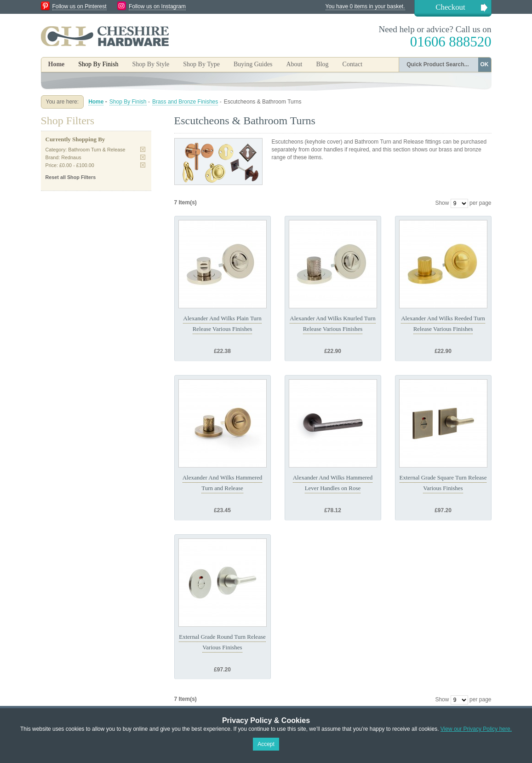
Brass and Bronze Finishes (185, 102)
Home (57, 64)
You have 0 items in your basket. (365, 6)
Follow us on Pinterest (80, 6)
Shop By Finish (128, 102)
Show (442, 203)
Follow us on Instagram (157, 6)
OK (485, 64)
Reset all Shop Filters (71, 177)
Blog (322, 64)
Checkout (450, 7)
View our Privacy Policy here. (476, 729)
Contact (353, 64)
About (294, 64)
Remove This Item (143, 149)
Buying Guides (253, 64)
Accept (266, 744)
